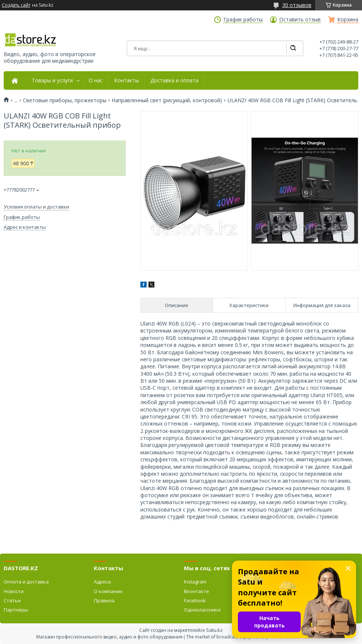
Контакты (127, 80)
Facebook (195, 600)
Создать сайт (16, 5)
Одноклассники (202, 610)
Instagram (195, 582)
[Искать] (293, 48)
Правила (104, 600)
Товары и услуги (52, 80)
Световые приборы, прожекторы (65, 100)
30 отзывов (297, 5)
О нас (96, 80)
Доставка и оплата (174, 80)
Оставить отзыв (300, 20)
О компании (108, 591)
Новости (14, 591)
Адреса (102, 582)
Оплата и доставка (26, 582)
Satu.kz (214, 630)
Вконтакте (197, 591)
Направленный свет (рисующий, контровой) (167, 100)
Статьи (12, 600)
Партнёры (16, 610)
